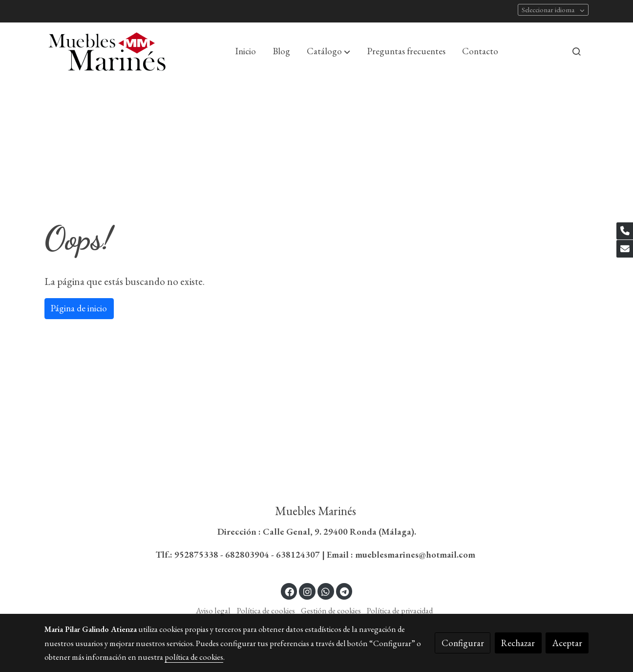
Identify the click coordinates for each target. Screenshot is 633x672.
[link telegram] (345, 591)
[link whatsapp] (326, 591)
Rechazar (518, 643)
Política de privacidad (400, 610)
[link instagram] (307, 591)
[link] (107, 52)
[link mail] (625, 249)
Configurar (463, 643)
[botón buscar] (576, 51)
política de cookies (194, 657)
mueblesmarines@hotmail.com (416, 554)
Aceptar (567, 643)
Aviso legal (213, 610)
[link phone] (625, 231)
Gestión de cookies (331, 610)
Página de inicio (79, 308)
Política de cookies (266, 610)
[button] (328, 51)
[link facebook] (290, 591)
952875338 (196, 554)
